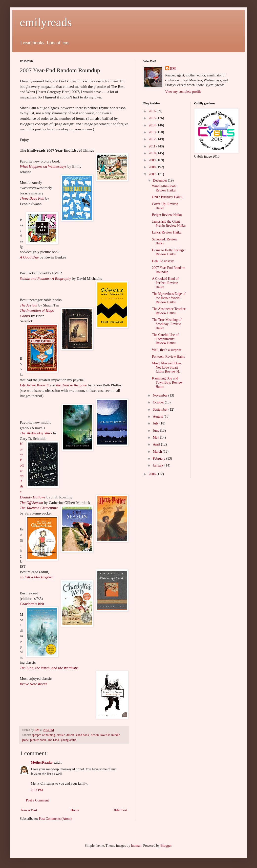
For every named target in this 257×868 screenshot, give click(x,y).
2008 (153, 167)
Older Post (120, 810)
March (158, 452)
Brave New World (33, 684)
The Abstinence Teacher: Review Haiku (169, 311)
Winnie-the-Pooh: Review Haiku (164, 188)
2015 (153, 118)
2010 (153, 153)
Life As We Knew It (34, 385)
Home (75, 810)
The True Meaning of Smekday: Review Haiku (167, 324)
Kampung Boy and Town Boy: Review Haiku (167, 383)
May (156, 437)
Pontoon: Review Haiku (169, 357)
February (159, 458)
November (161, 395)
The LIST (53, 740)
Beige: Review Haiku (167, 215)
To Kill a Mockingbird (37, 577)
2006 (153, 474)
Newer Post (29, 810)
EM (173, 69)
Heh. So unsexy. (163, 261)
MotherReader (42, 762)
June (156, 431)
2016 (153, 111)
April (157, 444)
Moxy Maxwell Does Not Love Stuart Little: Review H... (167, 367)
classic (61, 735)
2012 (153, 139)
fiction (95, 735)
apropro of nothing (43, 735)
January (159, 465)
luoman (136, 846)
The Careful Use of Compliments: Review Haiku (165, 339)
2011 (153, 146)
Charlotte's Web (32, 604)
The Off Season (31, 503)
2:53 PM (37, 790)
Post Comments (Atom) (55, 819)
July (156, 423)
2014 (153, 125)
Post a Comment (37, 800)
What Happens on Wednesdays (43, 166)
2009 (153, 160)
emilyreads (46, 22)
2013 (153, 132)
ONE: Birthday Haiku (167, 197)
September (161, 410)
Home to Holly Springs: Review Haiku (169, 252)
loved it (105, 735)
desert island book (78, 735)
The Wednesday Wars (36, 433)
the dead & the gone (72, 385)
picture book (38, 740)
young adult (68, 740)
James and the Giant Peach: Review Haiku (169, 224)
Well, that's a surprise (167, 350)
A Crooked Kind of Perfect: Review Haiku (165, 283)
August (158, 416)
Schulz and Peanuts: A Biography (45, 278)
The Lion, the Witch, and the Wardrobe (49, 668)
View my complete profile (183, 92)
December (160, 180)
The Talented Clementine (39, 508)
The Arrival (29, 305)
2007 (153, 174)
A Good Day (29, 257)
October (159, 402)
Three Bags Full (32, 198)
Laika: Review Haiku (167, 232)
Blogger (166, 846)
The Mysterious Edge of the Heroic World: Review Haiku (169, 298)
